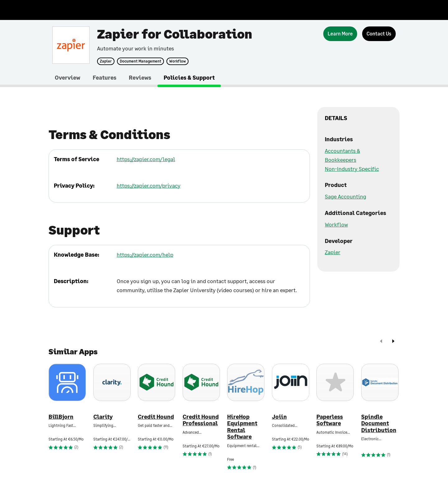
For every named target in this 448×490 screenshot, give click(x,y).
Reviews (140, 77)
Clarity (103, 417)
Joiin (279, 417)
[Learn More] (340, 34)
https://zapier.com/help (145, 254)
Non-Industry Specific (352, 169)
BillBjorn (61, 417)
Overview (68, 77)
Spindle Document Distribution (379, 423)
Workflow (177, 61)
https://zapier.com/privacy (149, 185)
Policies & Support (189, 77)
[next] (393, 342)
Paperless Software (330, 420)
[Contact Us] (379, 34)
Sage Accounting (345, 196)
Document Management (140, 61)
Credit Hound (156, 417)
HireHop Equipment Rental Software (242, 427)
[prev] (381, 342)
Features (105, 77)
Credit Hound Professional (201, 420)
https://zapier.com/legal (146, 159)
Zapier (106, 61)
